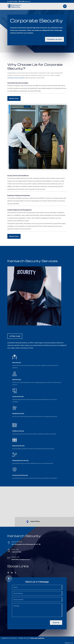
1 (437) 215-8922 (13, 1)
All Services (15, 336)
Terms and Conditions (37, 638)
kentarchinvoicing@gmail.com (21, 559)
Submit (56, 622)
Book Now (14, 98)
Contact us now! (54, 39)
